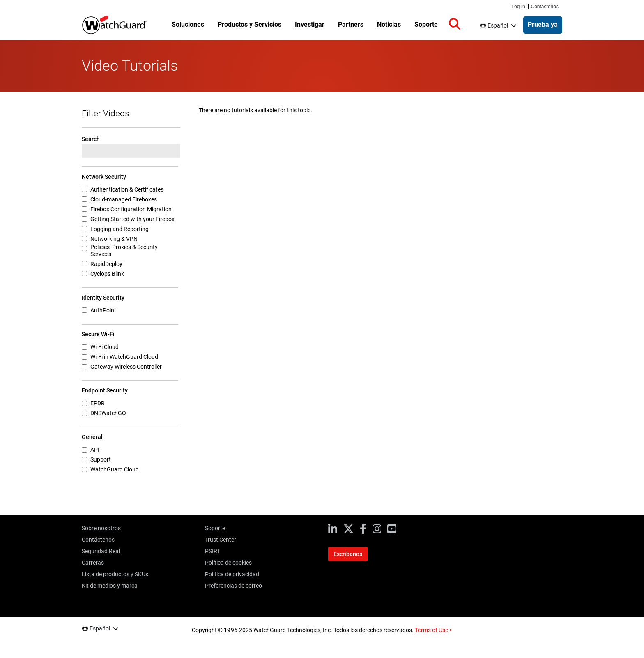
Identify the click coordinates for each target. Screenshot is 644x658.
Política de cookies (228, 563)
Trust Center (221, 540)
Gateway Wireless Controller (126, 367)
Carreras (93, 563)
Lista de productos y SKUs (115, 574)
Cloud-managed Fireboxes (124, 199)
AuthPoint (103, 310)
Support (101, 459)
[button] (455, 24)
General (92, 437)
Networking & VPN (114, 239)
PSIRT (213, 551)
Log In (518, 7)
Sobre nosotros (101, 528)
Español (498, 25)
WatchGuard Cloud (115, 469)
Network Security (104, 177)
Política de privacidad (232, 574)
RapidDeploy (106, 264)
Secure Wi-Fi (98, 334)
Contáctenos (545, 7)
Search (91, 139)
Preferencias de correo (233, 586)
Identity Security (103, 298)
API (95, 450)
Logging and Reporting (120, 229)
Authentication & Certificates (127, 189)
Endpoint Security (105, 390)
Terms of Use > (433, 630)
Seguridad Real (101, 551)
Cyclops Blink (107, 274)
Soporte (215, 528)
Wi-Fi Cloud (105, 347)
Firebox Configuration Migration (131, 209)
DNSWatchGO (108, 413)
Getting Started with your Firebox (132, 219)
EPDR (98, 403)
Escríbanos (348, 554)
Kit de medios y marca (110, 586)
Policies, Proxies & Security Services (124, 251)
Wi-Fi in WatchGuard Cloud (124, 357)
